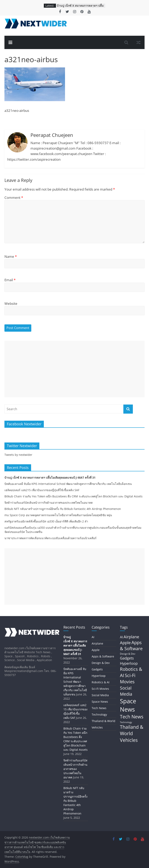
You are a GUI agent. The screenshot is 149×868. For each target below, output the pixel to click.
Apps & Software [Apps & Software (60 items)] (131, 645)
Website (11, 303)
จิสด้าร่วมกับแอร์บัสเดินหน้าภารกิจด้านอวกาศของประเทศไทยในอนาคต (49, 503)
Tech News (99, 708)
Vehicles (97, 727)
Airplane (97, 643)
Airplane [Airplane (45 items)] (131, 637)
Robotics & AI (101, 682)
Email (10, 280)
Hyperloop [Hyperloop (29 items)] (129, 663)
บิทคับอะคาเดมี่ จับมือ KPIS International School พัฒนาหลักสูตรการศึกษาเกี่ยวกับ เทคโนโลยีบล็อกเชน (68, 484)
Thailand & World (103, 721)
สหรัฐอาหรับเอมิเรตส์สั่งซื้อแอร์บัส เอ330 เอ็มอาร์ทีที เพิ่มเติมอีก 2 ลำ (46, 521)
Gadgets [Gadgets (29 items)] (127, 658)
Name (11, 256)
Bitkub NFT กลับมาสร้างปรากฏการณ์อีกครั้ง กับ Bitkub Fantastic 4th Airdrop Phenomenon (63, 509)
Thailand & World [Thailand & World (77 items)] (132, 730)
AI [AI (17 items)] (121, 637)
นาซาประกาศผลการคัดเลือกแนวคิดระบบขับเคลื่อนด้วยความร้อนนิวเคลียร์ (50, 538)
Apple (96, 650)
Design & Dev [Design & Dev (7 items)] (128, 654)
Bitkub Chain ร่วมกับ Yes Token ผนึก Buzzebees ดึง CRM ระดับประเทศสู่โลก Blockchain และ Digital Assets (73, 496)
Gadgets (97, 669)
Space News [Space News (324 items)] (128, 705)
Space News (100, 702)
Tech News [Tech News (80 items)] (132, 717)
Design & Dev (101, 663)
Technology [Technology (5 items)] (126, 722)
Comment (14, 198)
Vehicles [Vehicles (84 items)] (129, 740)
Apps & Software (103, 656)
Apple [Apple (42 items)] (125, 643)
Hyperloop (99, 676)
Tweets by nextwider (18, 455)
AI (93, 637)
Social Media (100, 695)
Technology (99, 714)
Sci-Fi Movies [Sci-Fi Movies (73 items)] (128, 678)
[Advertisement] (74, 369)
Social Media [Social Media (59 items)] (126, 691)
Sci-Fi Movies (100, 689)
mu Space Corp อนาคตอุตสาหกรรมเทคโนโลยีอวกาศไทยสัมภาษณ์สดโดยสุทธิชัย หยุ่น (58, 515)
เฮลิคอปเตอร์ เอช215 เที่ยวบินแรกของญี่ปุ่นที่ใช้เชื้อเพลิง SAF (42, 490)
